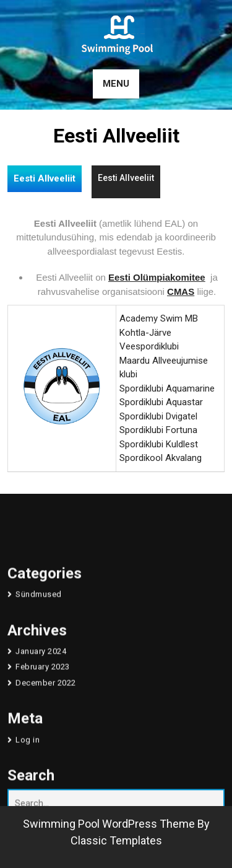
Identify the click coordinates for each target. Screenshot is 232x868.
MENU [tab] (116, 84)
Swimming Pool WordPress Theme (109, 824)
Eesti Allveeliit (45, 178)
